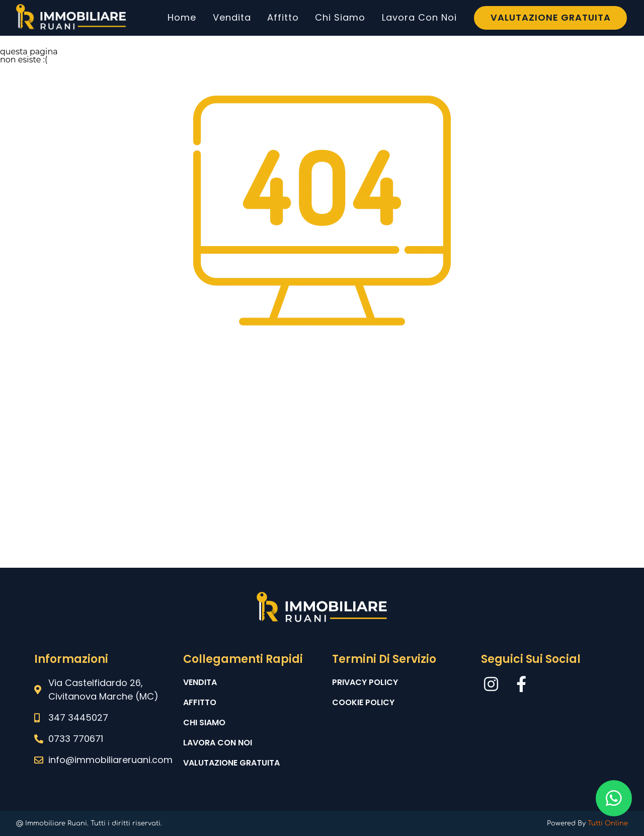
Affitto (283, 17)
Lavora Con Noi (419, 17)
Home (182, 17)
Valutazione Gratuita (551, 17)
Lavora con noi (218, 743)
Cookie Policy (363, 702)
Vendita (232, 17)
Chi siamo (204, 723)
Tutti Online (608, 823)
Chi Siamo (340, 17)
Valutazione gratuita (231, 763)
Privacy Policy (365, 682)
